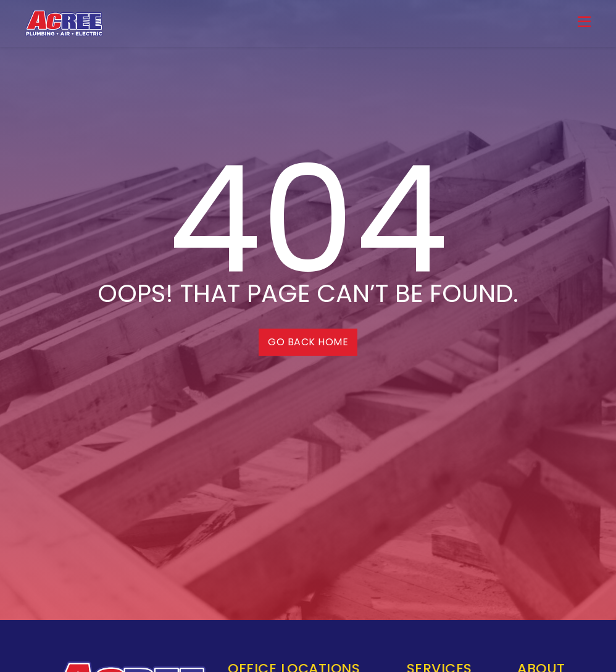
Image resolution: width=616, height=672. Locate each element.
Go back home (308, 342)
